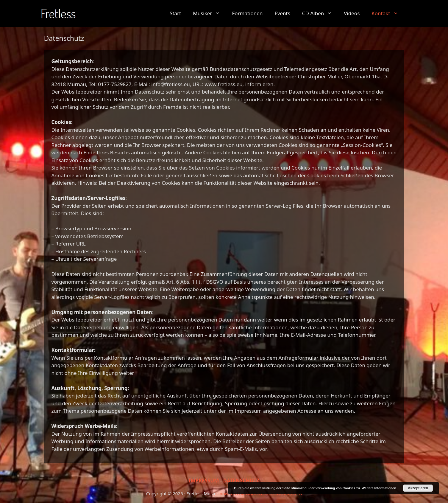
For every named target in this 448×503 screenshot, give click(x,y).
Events (282, 13)
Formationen (247, 13)
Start (175, 13)
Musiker (209, 13)
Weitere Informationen (379, 488)
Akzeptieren (418, 488)
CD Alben (320, 13)
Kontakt (388, 13)
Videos (352, 13)
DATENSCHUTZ (241, 481)
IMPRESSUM (204, 481)
